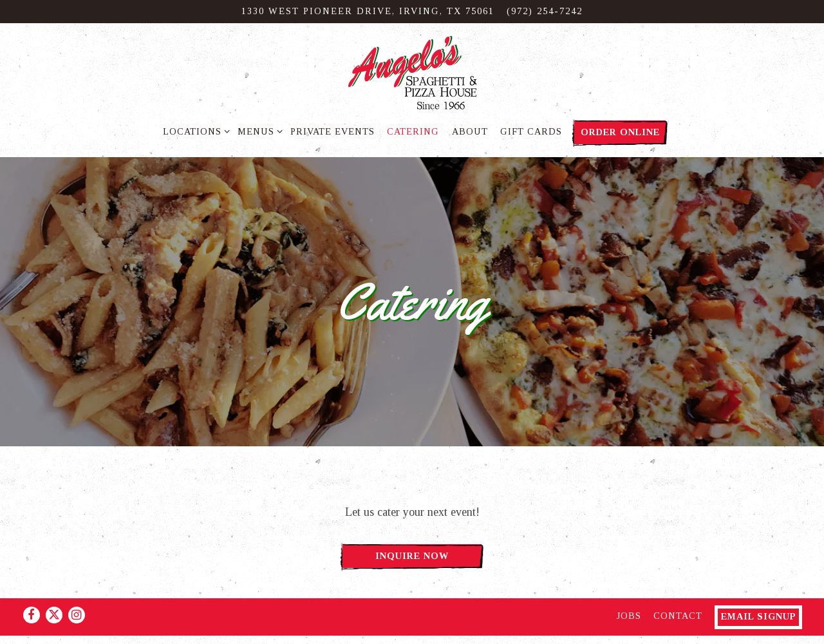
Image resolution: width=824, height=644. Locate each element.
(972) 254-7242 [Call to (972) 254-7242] (545, 11)
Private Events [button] (332, 131)
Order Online (620, 132)
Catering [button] (413, 131)
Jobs (629, 591)
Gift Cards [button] (531, 131)
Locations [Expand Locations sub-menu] (194, 130)
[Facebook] (32, 591)
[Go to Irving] (368, 12)
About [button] (470, 131)
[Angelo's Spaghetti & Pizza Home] (412, 72)
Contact (678, 591)
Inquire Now (412, 550)
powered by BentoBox (412, 628)
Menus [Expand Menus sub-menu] (258, 130)
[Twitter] (54, 591)
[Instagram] (77, 591)
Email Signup (759, 592)
